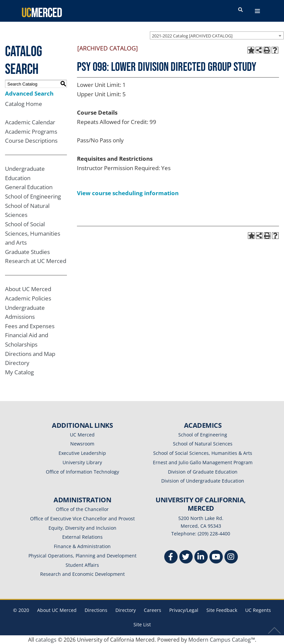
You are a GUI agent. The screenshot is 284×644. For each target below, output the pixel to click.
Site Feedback (222, 610)
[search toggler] (241, 10)
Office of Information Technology (82, 472)
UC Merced (82, 435)
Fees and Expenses (30, 326)
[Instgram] (231, 558)
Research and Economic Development (82, 574)
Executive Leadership (82, 453)
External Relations (82, 537)
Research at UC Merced (36, 261)
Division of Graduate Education (203, 472)
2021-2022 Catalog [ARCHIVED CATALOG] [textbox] (192, 36)
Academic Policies (28, 298)
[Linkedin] (201, 558)
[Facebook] (171, 558)
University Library (82, 462)
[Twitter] (186, 558)
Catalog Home (24, 104)
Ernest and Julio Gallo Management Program (203, 462)
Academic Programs (31, 132)
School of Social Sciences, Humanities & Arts (203, 453)
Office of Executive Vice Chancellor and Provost (82, 519)
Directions (96, 610)
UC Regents (258, 610)
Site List (142, 624)
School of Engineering (33, 196)
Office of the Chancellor (82, 509)
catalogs (46, 640)
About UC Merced (28, 289)
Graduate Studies (27, 252)
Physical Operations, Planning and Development (82, 556)
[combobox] (217, 35)
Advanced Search (29, 93)
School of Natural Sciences (203, 444)
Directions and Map (30, 354)
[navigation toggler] (257, 11)
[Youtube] (216, 558)
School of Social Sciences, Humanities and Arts (33, 233)
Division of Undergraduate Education (203, 481)
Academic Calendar (30, 122)
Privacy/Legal (184, 610)
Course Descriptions (31, 141)
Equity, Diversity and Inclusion (82, 528)
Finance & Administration (82, 546)
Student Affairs (82, 565)
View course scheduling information (128, 193)
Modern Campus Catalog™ (222, 640)
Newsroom (82, 444)
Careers (153, 610)
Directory (17, 363)
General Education (29, 187)
